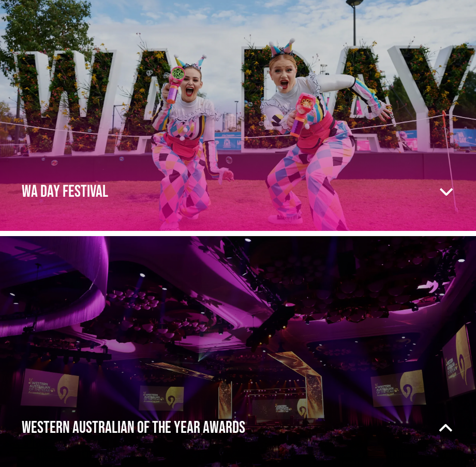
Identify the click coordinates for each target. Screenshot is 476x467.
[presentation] (238, 115)
